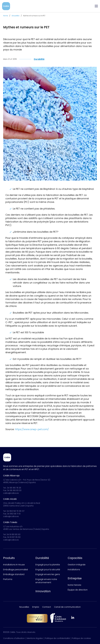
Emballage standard (14, 574)
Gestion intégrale (77, 565)
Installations (74, 570)
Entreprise (75, 578)
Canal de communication (67, 607)
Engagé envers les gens (48, 574)
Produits (9, 558)
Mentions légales (35, 638)
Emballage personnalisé (16, 570)
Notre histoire (74, 585)
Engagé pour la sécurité (48, 570)
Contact (47, 607)
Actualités (16, 16)
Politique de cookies (81, 638)
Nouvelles (24, 607)
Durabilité (42, 558)
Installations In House (14, 565)
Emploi (36, 607)
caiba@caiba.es (11, 493)
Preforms (8, 579)
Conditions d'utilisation (14, 638)
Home (6, 16)
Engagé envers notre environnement (46, 581)
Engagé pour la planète (48, 565)
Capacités (75, 558)
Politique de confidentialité (57, 638)
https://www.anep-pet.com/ (32, 430)
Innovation (43, 591)
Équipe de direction (78, 590)
